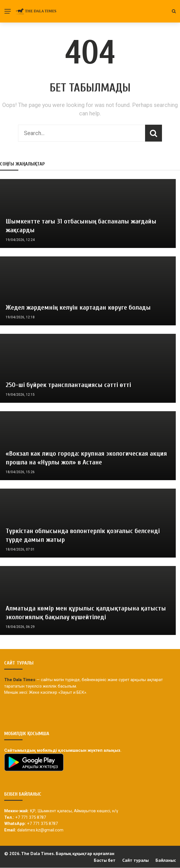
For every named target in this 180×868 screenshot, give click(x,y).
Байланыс (166, 860)
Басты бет (105, 860)
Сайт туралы (135, 860)
